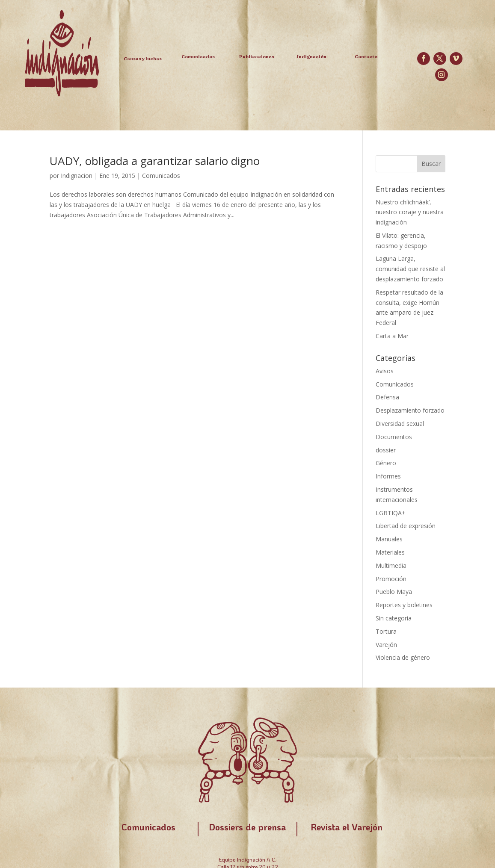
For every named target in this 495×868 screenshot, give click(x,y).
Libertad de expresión (406, 526)
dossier (386, 450)
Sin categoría (394, 618)
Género (386, 463)
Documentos (394, 437)
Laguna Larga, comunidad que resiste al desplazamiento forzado (410, 269)
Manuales (389, 539)
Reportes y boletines (404, 605)
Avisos (385, 371)
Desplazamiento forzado (410, 410)
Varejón (386, 645)
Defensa (387, 397)
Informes (388, 476)
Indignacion (77, 176)
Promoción (391, 579)
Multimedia (391, 565)
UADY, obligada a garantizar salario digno (155, 161)
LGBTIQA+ (391, 513)
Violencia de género (403, 657)
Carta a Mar (392, 336)
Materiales (390, 552)
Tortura (386, 631)
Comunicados (161, 176)
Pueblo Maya (394, 592)
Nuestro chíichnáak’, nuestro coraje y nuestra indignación (410, 212)
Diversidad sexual (400, 424)
